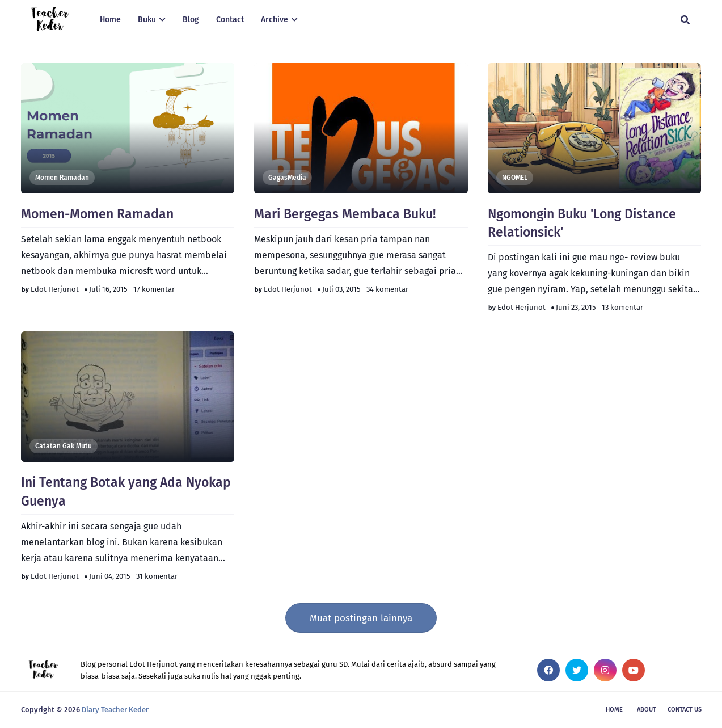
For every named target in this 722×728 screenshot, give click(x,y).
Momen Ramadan (62, 178)
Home (614, 710)
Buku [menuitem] (147, 20)
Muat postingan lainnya (361, 618)
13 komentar (622, 307)
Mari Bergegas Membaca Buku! (345, 214)
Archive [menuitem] (275, 20)
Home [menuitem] (110, 20)
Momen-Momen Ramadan (97, 214)
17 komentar (154, 289)
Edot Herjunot (55, 289)
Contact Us (685, 710)
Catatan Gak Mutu (64, 446)
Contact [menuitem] (230, 20)
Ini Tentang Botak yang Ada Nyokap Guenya (126, 491)
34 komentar (387, 289)
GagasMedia (287, 178)
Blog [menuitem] (191, 20)
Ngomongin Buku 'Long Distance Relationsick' (582, 223)
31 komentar (157, 576)
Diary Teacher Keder (115, 710)
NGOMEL (515, 178)
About (647, 710)
